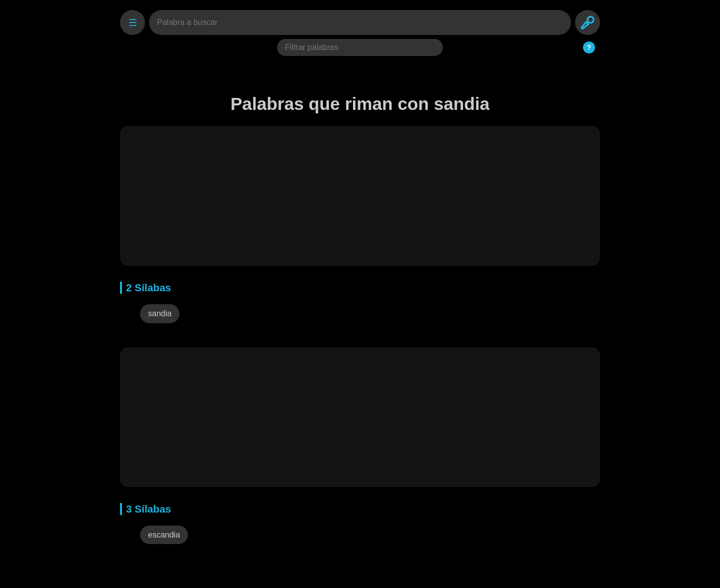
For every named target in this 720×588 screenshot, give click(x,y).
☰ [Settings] (133, 23)
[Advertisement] (360, 196)
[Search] (587, 22)
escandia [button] (164, 535)
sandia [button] (160, 313)
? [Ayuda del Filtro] (589, 47)
